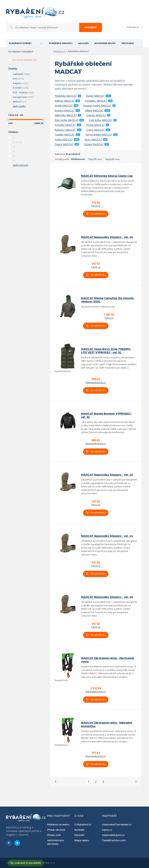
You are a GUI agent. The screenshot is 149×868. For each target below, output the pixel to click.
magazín (83, 43)
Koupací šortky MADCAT (99, 106)
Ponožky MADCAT (68, 125)
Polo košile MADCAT (69, 120)
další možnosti (20, 165)
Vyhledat (91, 27)
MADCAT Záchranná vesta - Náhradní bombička (107, 724)
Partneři (79, 835)
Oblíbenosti (78, 159)
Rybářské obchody (61, 43)
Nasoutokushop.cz (96, 382)
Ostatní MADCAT (96, 144)
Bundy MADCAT (99, 96)
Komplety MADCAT (99, 101)
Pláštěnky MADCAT (68, 96)
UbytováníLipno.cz (113, 835)
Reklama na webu (58, 825)
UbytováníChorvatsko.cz (117, 825)
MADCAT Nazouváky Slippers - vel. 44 (107, 536)
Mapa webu (82, 840)
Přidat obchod (56, 830)
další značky (19, 106)
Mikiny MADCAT (98, 111)
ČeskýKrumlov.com (114, 840)
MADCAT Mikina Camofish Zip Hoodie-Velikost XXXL (108, 300)
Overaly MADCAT (98, 115)
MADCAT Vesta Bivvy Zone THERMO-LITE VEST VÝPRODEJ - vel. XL (106, 351)
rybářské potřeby (20, 43)
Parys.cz (96, 206)
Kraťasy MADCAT (67, 111)
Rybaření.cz (60, 51)
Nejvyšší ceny (113, 159)
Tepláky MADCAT (67, 135)
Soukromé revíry (105, 43)
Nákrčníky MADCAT (68, 115)
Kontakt (79, 830)
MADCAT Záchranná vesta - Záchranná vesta (107, 660)
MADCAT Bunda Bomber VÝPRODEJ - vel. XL (107, 415)
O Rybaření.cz (83, 825)
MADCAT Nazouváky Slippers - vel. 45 (107, 237)
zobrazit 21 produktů (28, 863)
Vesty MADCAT (96, 140)
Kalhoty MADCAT (67, 101)
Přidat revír (54, 835)
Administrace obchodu (55, 842)
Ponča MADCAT (98, 125)
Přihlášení (133, 27)
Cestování (128, 43)
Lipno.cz (107, 830)
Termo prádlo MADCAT (101, 135)
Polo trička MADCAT (103, 120)
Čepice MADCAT (67, 144)
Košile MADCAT (66, 106)
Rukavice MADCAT (68, 130)
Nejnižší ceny (95, 159)
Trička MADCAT (67, 140)
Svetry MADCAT (98, 130)
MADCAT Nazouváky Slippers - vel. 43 (107, 475)
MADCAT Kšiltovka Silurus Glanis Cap (107, 176)
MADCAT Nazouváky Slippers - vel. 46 (107, 597)
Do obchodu (98, 214)
